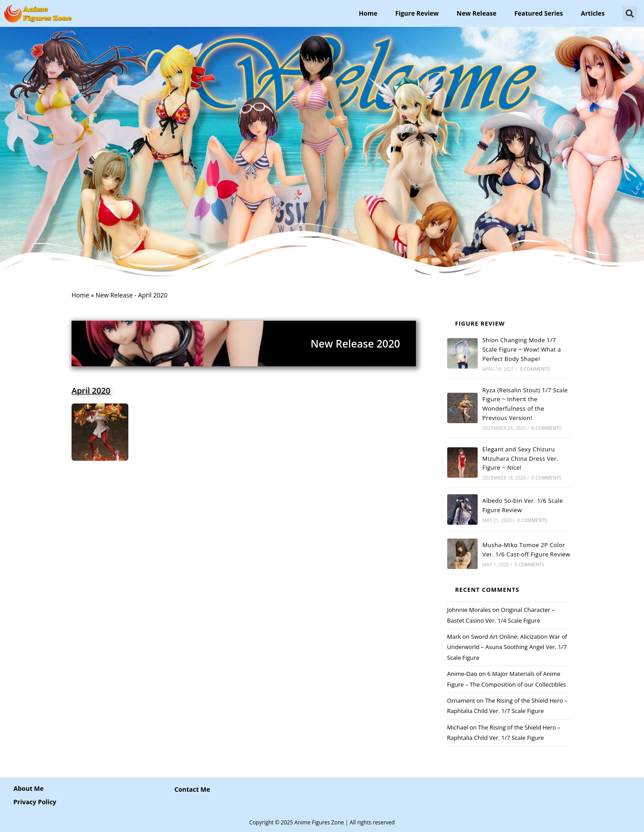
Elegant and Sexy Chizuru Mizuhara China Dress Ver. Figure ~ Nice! (521, 458)
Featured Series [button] (539, 13)
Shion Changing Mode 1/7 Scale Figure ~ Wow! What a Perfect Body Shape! (522, 349)
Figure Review (417, 13)
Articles (593, 13)
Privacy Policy (35, 802)
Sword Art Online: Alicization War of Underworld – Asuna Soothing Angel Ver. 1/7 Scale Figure (507, 647)
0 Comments (535, 369)
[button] (630, 14)
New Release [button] (477, 13)
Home (368, 13)
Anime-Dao (462, 674)
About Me (29, 788)
